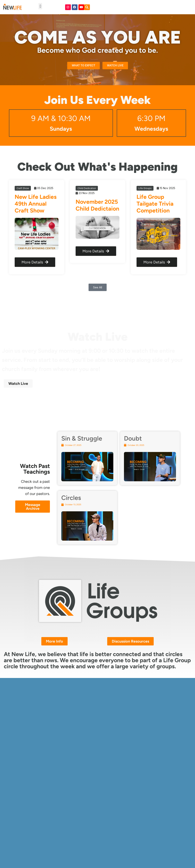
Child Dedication (87, 188)
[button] (40, 6)
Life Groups (145, 188)
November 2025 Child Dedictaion (97, 205)
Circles (71, 498)
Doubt (133, 438)
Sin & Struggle (82, 438)
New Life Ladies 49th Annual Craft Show (36, 204)
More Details (35, 262)
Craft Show (23, 188)
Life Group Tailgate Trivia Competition (155, 204)
